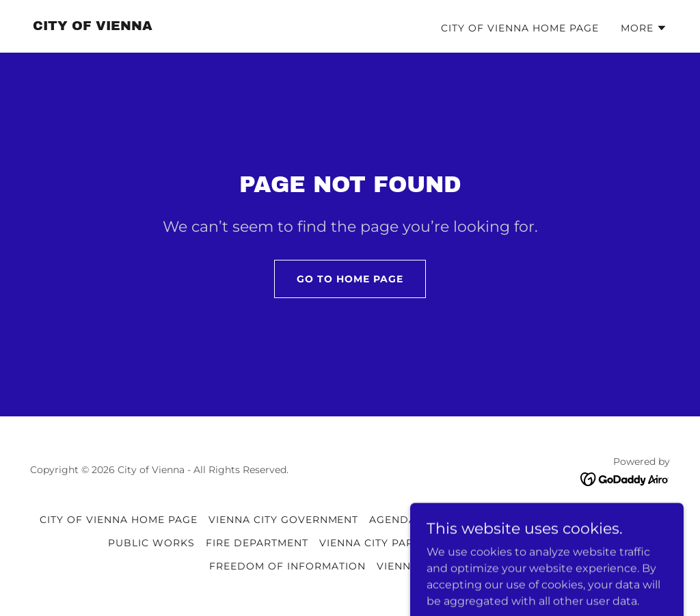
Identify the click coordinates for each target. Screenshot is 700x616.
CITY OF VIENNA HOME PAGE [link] (520, 28)
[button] (644, 28)
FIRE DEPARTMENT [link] (257, 543)
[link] (93, 26)
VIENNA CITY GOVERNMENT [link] (284, 520)
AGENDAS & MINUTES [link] (428, 520)
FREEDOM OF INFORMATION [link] (287, 566)
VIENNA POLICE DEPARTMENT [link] (579, 520)
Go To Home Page (350, 279)
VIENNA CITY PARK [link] (370, 543)
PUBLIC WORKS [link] (151, 543)
